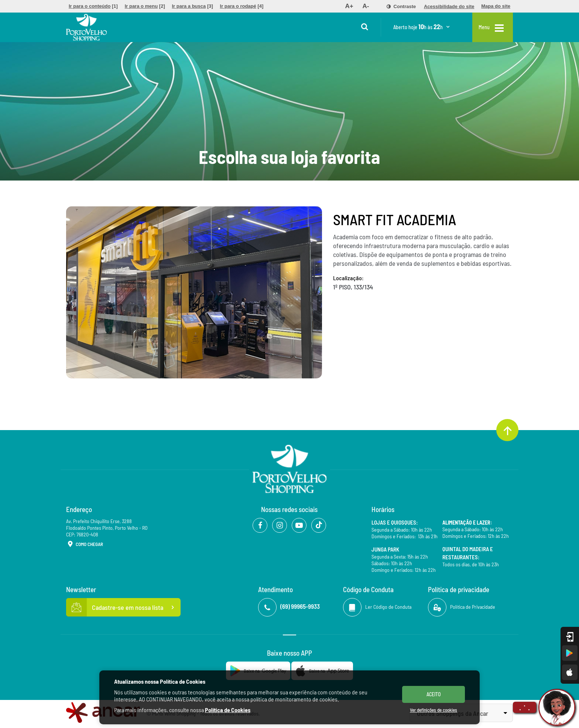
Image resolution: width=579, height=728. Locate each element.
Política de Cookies (228, 710)
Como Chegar (85, 545)
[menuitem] (93, 6)
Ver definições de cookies (434, 710)
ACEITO (434, 694)
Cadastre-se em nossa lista (123, 607)
